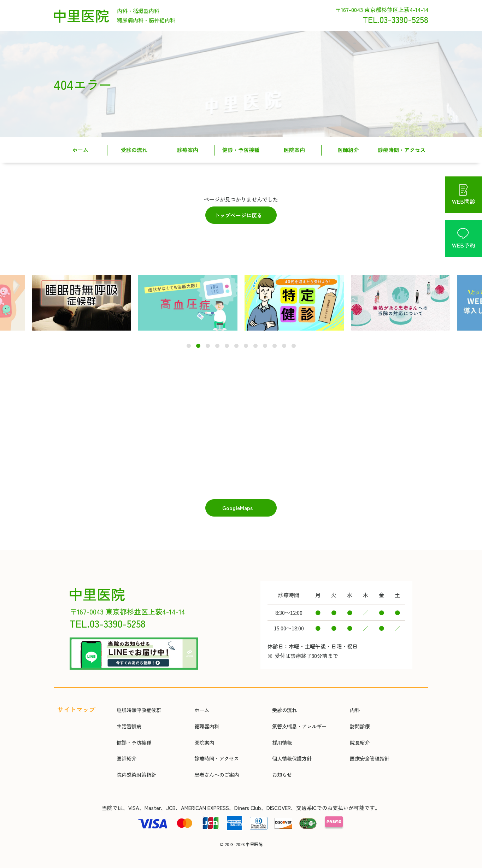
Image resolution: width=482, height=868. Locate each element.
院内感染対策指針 (135, 767)
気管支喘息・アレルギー (298, 717)
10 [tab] (275, 342)
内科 (352, 701)
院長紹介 (358, 734)
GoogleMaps (237, 503)
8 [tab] (255, 342)
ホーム (80, 150)
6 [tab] (236, 342)
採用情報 (280, 734)
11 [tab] (284, 342)
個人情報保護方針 (290, 750)
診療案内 (188, 150)
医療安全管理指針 (368, 750)
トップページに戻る (238, 215)
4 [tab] (217, 342)
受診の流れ (134, 150)
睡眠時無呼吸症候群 (138, 701)
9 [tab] (265, 342)
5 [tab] (227, 342)
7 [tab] (246, 342)
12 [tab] (294, 342)
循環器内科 (205, 717)
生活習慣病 (127, 717)
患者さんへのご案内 (215, 767)
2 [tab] (198, 342)
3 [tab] (208, 342)
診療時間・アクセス (402, 150)
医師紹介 (348, 150)
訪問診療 (358, 717)
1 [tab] (189, 342)
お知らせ (280, 767)
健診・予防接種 (241, 150)
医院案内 (294, 150)
